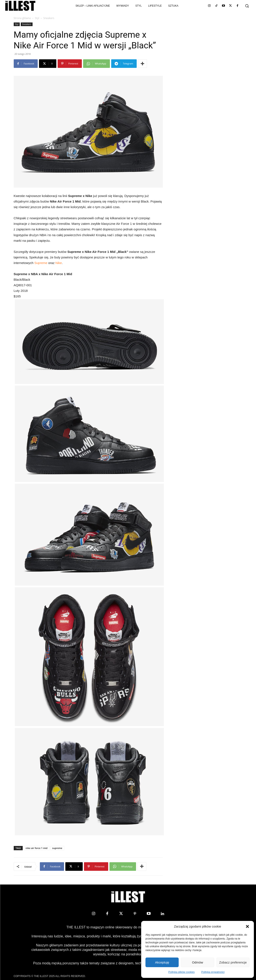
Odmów (198, 962)
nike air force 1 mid (36, 848)
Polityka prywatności (213, 972)
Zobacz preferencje (233, 962)
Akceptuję (162, 962)
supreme (57, 848)
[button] (247, 926)
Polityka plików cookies (182, 972)
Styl (37, 18)
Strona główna (22, 18)
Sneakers (27, 24)
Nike (59, 263)
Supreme (41, 263)
